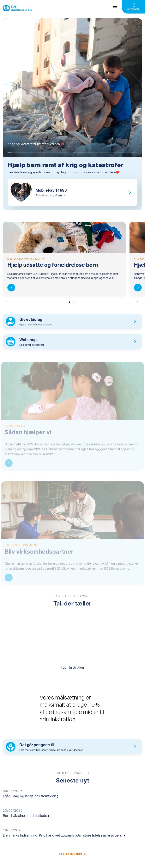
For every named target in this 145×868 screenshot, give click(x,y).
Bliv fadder (133, 9)
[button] (138, 302)
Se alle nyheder (71, 854)
